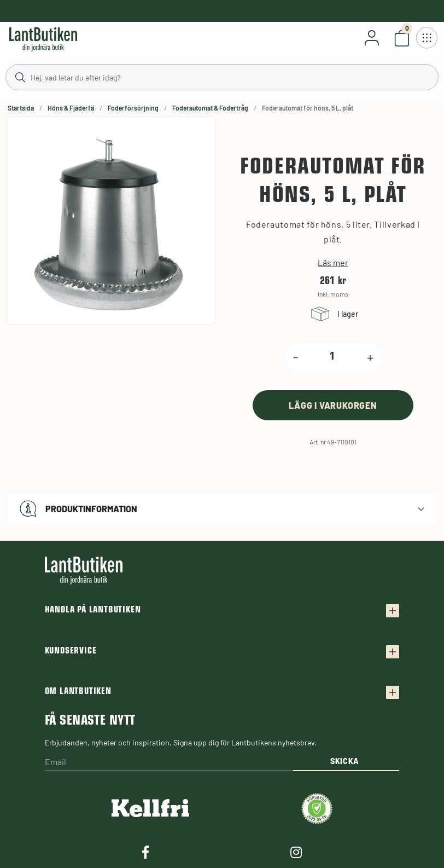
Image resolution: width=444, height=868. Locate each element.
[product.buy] (333, 405)
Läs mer (333, 263)
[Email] (169, 763)
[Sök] (222, 77)
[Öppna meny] (427, 38)
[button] (222, 509)
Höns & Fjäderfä (71, 108)
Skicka (345, 761)
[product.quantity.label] (332, 357)
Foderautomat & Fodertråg (210, 108)
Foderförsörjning (133, 108)
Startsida (21, 108)
